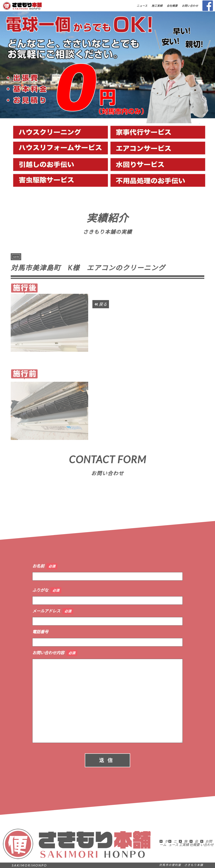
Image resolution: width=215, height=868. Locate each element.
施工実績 (157, 6)
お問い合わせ (190, 6)
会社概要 (172, 6)
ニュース (142, 6)
